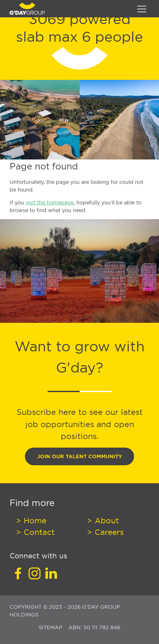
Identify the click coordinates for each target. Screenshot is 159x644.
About (106, 520)
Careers (108, 532)
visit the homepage (50, 202)
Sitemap (51, 627)
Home (34, 520)
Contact (38, 532)
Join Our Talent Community (79, 456)
